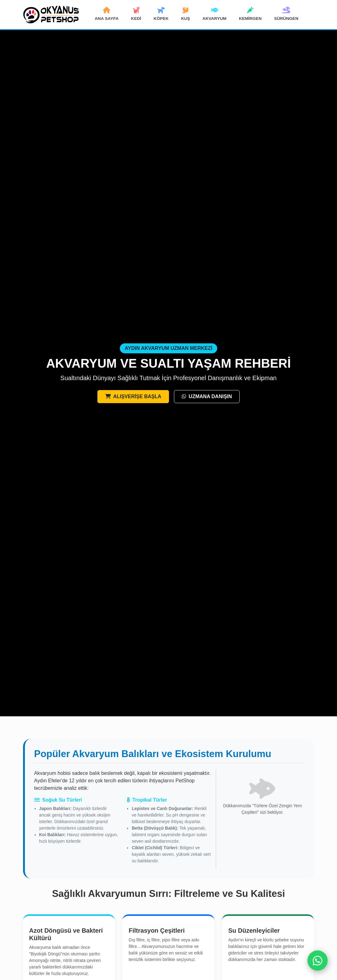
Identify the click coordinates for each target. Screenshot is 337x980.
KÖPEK (161, 14)
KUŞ (186, 14)
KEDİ (136, 14)
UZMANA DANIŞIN (207, 396)
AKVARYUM (215, 14)
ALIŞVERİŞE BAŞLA (133, 396)
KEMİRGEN (250, 14)
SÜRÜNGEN (286, 14)
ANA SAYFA (107, 14)
